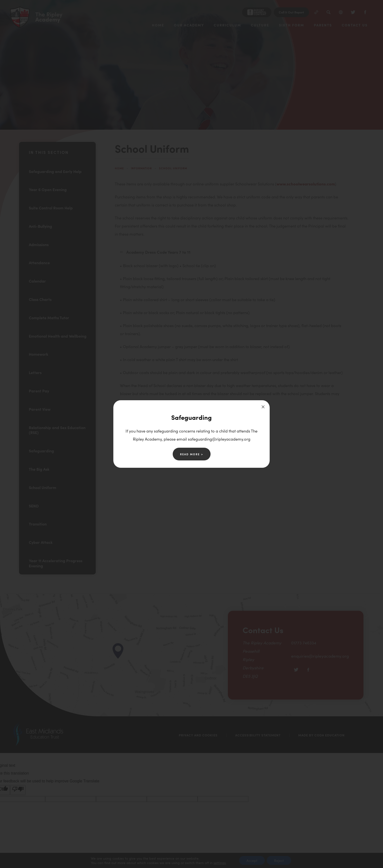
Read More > (192, 454)
